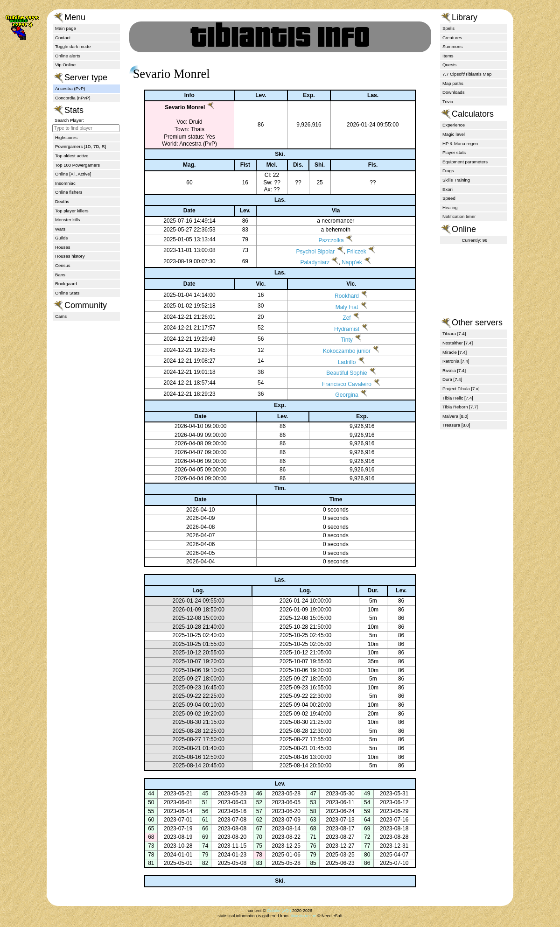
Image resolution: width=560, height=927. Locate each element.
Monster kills (67, 220)
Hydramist (338, 329)
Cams (61, 316)
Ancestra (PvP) (70, 88)
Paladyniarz (309, 262)
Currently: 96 (475, 240)
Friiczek (350, 252)
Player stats (454, 152)
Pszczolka (325, 240)
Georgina (338, 395)
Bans (60, 275)
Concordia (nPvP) (73, 98)
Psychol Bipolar (310, 252)
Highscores (66, 137)
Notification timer (459, 216)
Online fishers (69, 192)
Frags (448, 171)
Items (448, 56)
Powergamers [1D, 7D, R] (80, 146)
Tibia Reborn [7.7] (460, 407)
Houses (63, 247)
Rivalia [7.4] (454, 370)
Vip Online (65, 65)
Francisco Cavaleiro (338, 384)
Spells (448, 28)
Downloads (453, 92)
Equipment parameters (465, 162)
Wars (60, 229)
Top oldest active (72, 156)
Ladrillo (339, 362)
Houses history (70, 256)
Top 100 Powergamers (77, 165)
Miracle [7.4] (455, 352)
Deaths (62, 201)
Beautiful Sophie (338, 373)
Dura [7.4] (452, 379)
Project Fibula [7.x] (461, 389)
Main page (66, 28)
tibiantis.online (303, 916)
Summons (452, 46)
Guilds (61, 238)
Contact (63, 38)
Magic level (454, 134)
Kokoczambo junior (338, 351)
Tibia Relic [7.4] (458, 398)
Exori (448, 189)
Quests (449, 65)
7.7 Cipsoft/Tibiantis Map (467, 74)
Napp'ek (346, 262)
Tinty (338, 340)
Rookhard (338, 296)
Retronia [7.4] (456, 361)
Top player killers (72, 211)
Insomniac (65, 183)
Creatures (452, 38)
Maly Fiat (339, 307)
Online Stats (67, 293)
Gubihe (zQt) (279, 911)
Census (63, 265)
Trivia (448, 102)
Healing (450, 207)
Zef (338, 318)
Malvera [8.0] (455, 416)
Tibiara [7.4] (454, 334)
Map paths (453, 83)
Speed (449, 198)
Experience (454, 125)
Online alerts (68, 56)
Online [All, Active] (73, 174)
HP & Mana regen (460, 144)
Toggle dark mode (73, 46)
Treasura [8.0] (456, 425)
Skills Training (456, 180)
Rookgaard (66, 284)
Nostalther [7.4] (458, 343)
